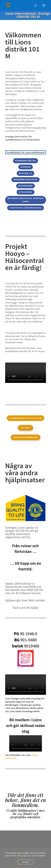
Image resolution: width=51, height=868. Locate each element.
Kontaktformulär (26, 437)
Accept (26, 862)
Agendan (26, 167)
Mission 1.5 (26, 173)
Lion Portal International (26, 208)
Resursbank (26, 186)
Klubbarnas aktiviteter (26, 418)
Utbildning (26, 192)
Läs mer (26, 428)
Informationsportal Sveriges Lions (26, 200)
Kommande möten (26, 161)
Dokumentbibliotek (26, 179)
